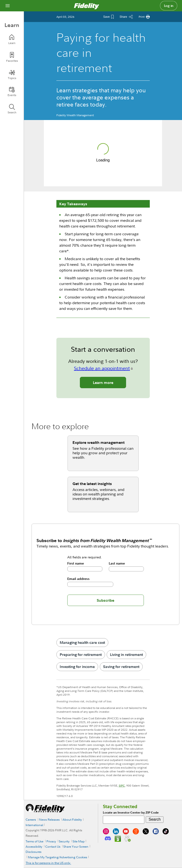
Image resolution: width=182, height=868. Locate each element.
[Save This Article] (108, 17)
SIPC (122, 786)
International (34, 825)
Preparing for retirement (81, 654)
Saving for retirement (121, 667)
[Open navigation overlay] (8, 6)
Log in (169, 6)
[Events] (12, 92)
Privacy (51, 841)
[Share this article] (126, 17)
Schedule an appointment (102, 368)
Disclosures (34, 852)
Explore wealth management (99, 442)
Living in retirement (126, 654)
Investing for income (77, 667)
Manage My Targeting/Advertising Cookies (58, 857)
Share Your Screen (76, 846)
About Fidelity (72, 819)
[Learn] (12, 39)
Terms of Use (34, 841)
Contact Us (53, 846)
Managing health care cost (82, 642)
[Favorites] (12, 57)
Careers (31, 819)
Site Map (79, 841)
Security (64, 841)
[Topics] (12, 75)
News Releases (49, 819)
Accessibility (34, 846)
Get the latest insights (92, 484)
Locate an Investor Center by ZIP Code (131, 812)
